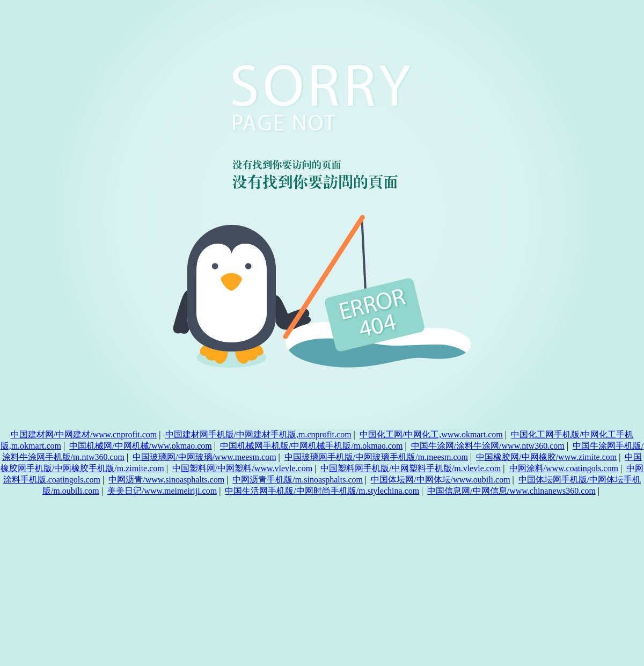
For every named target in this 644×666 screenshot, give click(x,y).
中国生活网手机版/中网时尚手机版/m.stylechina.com (322, 491)
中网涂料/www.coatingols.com (564, 468)
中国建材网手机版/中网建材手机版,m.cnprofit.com (258, 434)
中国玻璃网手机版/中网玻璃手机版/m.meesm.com (376, 457)
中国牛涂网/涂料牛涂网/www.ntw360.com (488, 446)
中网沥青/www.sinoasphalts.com (166, 480)
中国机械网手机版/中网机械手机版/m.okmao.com (311, 446)
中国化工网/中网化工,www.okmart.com (431, 434)
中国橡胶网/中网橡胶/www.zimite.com (546, 457)
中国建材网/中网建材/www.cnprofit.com (84, 434)
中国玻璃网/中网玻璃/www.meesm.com (204, 457)
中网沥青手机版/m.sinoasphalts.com (298, 480)
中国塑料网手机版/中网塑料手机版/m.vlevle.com (411, 468)
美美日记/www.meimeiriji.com (162, 491)
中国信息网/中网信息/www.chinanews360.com (511, 491)
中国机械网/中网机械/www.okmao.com (141, 446)
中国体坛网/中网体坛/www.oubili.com (440, 480)
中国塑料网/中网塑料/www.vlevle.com (242, 468)
